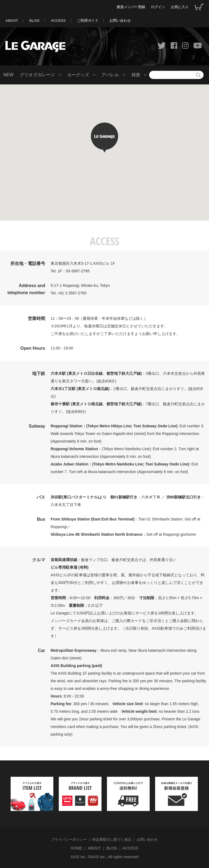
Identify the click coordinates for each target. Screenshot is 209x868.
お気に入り (180, 7)
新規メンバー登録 (131, 7)
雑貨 (136, 75)
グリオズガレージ (37, 75)
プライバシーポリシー (69, 840)
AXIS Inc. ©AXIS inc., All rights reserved (104, 857)
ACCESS (58, 21)
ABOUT (12, 21)
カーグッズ (78, 75)
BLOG (35, 21)
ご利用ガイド (88, 21)
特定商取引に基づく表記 (112, 840)
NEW (8, 75)
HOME (76, 848)
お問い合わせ (120, 21)
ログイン (158, 7)
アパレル (110, 75)
